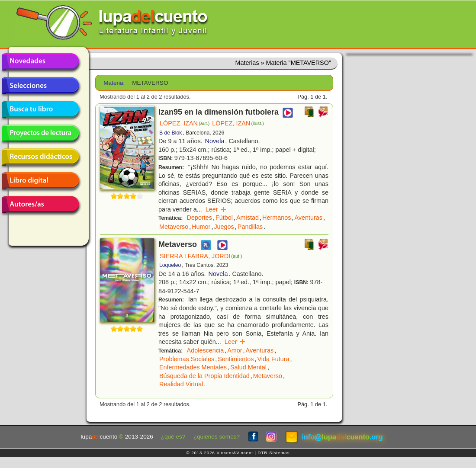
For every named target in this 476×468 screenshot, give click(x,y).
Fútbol (224, 218)
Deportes (199, 218)
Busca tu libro (40, 109)
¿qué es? (173, 437)
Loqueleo (170, 265)
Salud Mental (248, 367)
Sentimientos (236, 359)
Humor (201, 227)
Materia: (114, 83)
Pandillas (250, 227)
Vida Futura (273, 359)
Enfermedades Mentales (193, 367)
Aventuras (308, 218)
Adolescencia (206, 350)
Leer (216, 209)
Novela (215, 141)
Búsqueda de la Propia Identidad (204, 376)
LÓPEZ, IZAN (185, 123)
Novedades (40, 62)
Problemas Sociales (187, 359)
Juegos (224, 227)
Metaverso (174, 227)
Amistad (248, 218)
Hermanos (277, 218)
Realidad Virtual (181, 384)
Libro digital (40, 181)
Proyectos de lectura (40, 133)
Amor (235, 350)
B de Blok (170, 133)
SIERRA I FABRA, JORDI (201, 256)
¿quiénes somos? (217, 437)
